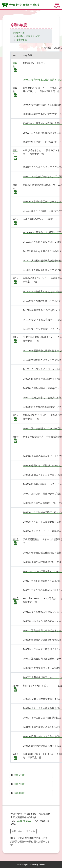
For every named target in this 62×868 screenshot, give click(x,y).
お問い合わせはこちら (23, 831)
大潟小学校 (19, 33)
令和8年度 (19, 793)
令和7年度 (19, 784)
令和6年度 (22, 40)
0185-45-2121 (24, 821)
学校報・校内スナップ (28, 36)
